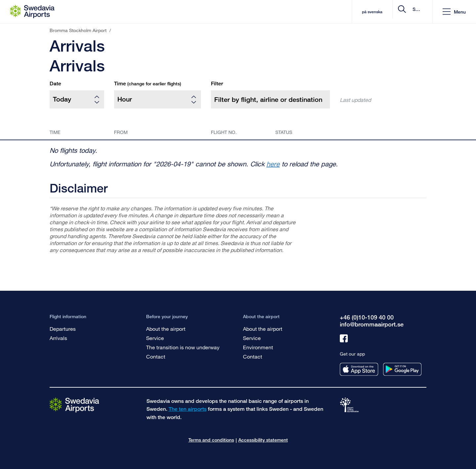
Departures (63, 329)
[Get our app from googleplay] (402, 369)
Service (155, 338)
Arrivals (58, 338)
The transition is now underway (183, 347)
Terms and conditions (211, 440)
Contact (156, 356)
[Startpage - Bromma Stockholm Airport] (32, 12)
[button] (454, 12)
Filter (217, 84)
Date (55, 84)
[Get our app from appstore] (359, 369)
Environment (258, 347)
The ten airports (188, 409)
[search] (388, 12)
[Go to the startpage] (74, 405)
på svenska (318, 12)
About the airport (166, 329)
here (273, 164)
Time (148, 84)
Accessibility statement (263, 440)
